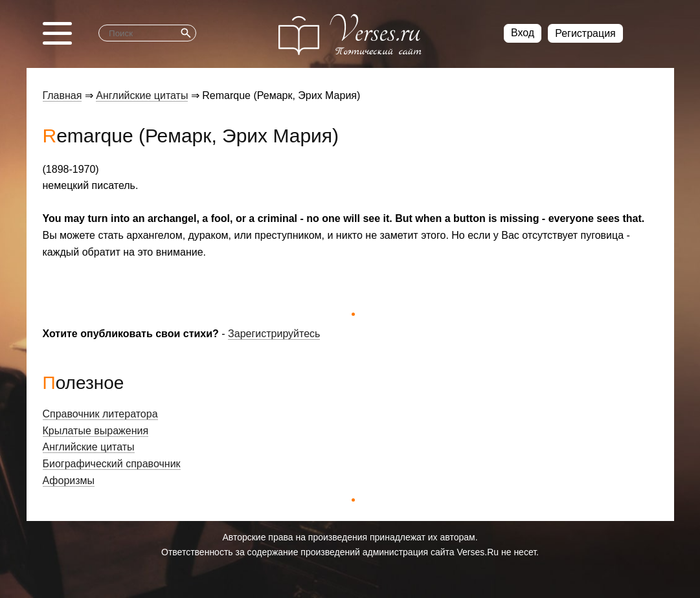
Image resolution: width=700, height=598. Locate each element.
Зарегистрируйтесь (274, 334)
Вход (523, 33)
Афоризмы (69, 481)
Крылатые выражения (96, 431)
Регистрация (585, 33)
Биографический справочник (112, 464)
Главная (62, 95)
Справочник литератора (100, 414)
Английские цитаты (142, 95)
